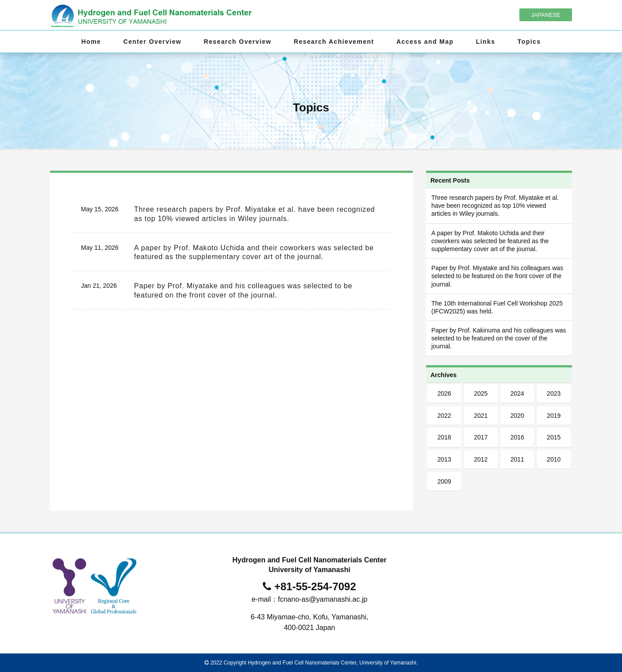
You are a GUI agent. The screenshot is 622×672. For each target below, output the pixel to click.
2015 (554, 437)
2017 (481, 437)
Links (486, 42)
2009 (444, 481)
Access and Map (425, 42)
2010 (554, 459)
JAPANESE (546, 15)
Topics (529, 42)
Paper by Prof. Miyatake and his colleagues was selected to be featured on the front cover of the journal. (497, 276)
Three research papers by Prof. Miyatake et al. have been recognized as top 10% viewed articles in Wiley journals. (495, 206)
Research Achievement (334, 42)
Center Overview (153, 42)
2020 (517, 416)
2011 (517, 459)
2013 (444, 459)
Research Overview (238, 42)
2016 (517, 437)
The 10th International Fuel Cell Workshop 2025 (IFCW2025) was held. (497, 307)
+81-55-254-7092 (315, 586)
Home (91, 42)
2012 (481, 459)
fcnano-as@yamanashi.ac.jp (323, 599)
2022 (444, 416)
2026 (444, 393)
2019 (554, 416)
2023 (554, 393)
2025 (481, 393)
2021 (481, 416)
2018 (444, 437)
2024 (517, 393)
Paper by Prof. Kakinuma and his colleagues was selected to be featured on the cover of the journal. (499, 338)
